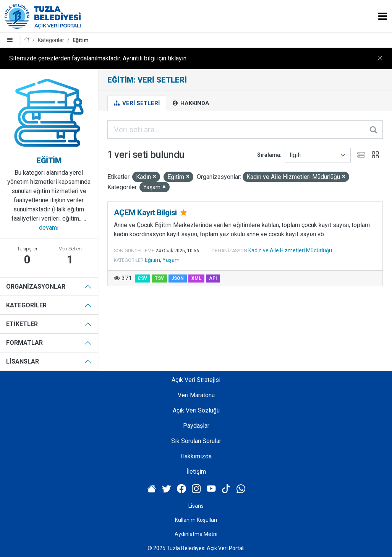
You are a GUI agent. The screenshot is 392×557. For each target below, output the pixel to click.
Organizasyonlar (36, 287)
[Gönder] (374, 130)
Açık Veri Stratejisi (196, 380)
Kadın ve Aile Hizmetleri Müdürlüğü (290, 250)
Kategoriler (51, 40)
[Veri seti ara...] (245, 130)
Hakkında (191, 103)
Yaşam (171, 260)
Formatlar (24, 343)
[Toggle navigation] (383, 16)
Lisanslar (23, 361)
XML (196, 278)
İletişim (196, 472)
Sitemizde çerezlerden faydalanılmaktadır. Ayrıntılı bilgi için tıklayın (98, 58)
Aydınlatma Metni (196, 534)
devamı (49, 228)
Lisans (196, 506)
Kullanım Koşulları (196, 520)
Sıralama (269, 155)
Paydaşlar (196, 426)
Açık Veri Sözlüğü (196, 410)
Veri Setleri (137, 103)
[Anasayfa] (27, 40)
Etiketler (22, 324)
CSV (142, 278)
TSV (159, 278)
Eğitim (81, 40)
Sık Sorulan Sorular (196, 441)
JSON (177, 278)
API (213, 278)
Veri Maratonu (196, 395)
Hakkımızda (196, 456)
